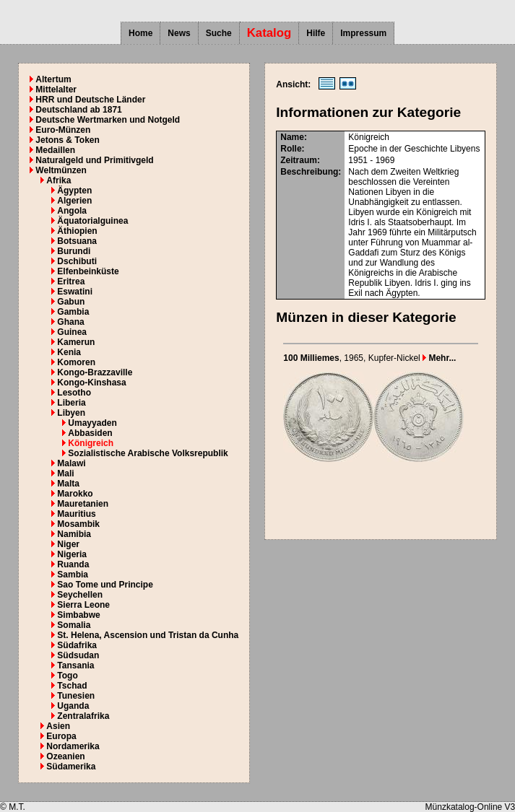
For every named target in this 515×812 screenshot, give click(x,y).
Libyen (71, 413)
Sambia (73, 575)
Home (140, 33)
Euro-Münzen (63, 130)
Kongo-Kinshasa (91, 383)
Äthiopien (77, 231)
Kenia (69, 352)
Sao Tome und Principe (105, 585)
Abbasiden (90, 433)
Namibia (74, 534)
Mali (65, 473)
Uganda (73, 706)
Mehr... (439, 358)
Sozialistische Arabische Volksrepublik (148, 453)
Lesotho (74, 393)
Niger (68, 544)
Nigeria (72, 554)
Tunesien (76, 696)
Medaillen (55, 150)
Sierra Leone (83, 605)
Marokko (75, 494)
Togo (67, 676)
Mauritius (76, 514)
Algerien (74, 201)
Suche (219, 33)
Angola (72, 211)
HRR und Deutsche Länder (90, 100)
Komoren (76, 362)
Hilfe (316, 33)
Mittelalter (56, 90)
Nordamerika (73, 746)
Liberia (71, 403)
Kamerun (76, 342)
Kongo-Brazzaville (95, 372)
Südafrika (77, 645)
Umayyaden (92, 423)
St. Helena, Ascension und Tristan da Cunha (148, 635)
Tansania (75, 665)
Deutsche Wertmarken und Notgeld (108, 120)
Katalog (269, 33)
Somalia (74, 625)
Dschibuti (77, 261)
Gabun (71, 302)
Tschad (72, 686)
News (179, 33)
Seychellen (80, 595)
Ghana (70, 322)
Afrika (59, 180)
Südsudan (78, 655)
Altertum (53, 79)
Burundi (74, 251)
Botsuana (77, 241)
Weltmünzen (61, 170)
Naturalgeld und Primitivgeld (94, 160)
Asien (58, 726)
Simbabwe (78, 615)
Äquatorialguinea (92, 221)
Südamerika (71, 767)
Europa (61, 736)
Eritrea (71, 281)
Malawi (71, 463)
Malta (68, 484)
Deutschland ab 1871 (78, 110)
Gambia (73, 312)
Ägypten (74, 191)
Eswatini (75, 292)
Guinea (72, 332)
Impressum (363, 33)
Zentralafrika (83, 716)
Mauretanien (83, 504)
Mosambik (78, 524)
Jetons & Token (67, 140)
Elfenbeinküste (88, 271)
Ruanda (73, 564)
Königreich (91, 443)
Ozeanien (65, 756)
